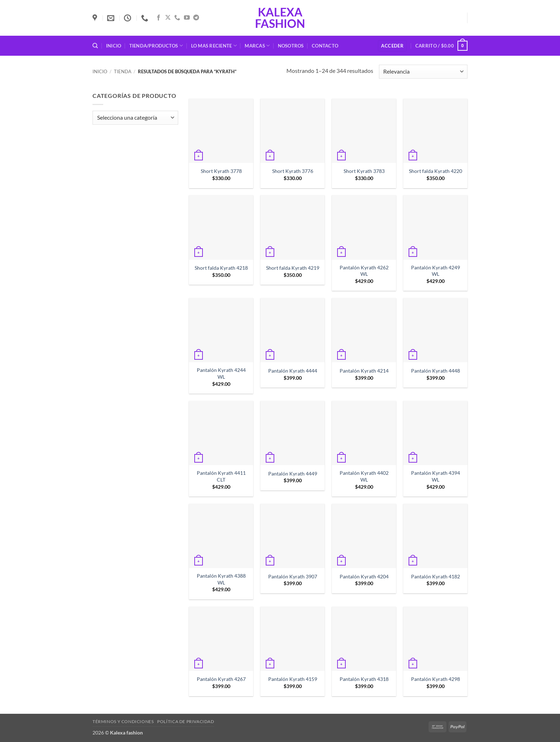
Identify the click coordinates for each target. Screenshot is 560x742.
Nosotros (291, 46)
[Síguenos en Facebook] (159, 18)
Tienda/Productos (156, 46)
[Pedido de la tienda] (423, 72)
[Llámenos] (177, 18)
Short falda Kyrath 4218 (221, 268)
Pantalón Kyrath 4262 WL (364, 271)
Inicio (114, 46)
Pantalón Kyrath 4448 (436, 371)
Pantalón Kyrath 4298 (436, 679)
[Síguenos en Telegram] (196, 18)
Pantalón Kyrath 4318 (364, 679)
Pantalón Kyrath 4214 (364, 371)
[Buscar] (95, 46)
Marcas (257, 46)
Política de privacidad (186, 721)
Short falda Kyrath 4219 (293, 268)
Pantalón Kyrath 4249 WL (436, 271)
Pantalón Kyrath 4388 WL (221, 579)
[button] (392, 46)
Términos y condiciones (123, 721)
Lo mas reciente (214, 46)
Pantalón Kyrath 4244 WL (221, 373)
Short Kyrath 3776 (293, 171)
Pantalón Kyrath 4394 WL (436, 476)
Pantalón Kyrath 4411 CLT (221, 476)
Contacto (325, 46)
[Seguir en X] (168, 18)
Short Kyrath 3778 (221, 171)
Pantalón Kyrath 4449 (293, 474)
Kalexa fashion (280, 18)
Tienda (123, 71)
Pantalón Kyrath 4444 (293, 371)
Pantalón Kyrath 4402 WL (364, 476)
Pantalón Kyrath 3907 (293, 576)
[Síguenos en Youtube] (187, 18)
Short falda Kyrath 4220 (436, 171)
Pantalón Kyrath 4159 (293, 679)
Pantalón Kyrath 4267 (221, 679)
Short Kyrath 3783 (364, 171)
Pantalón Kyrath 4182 (436, 576)
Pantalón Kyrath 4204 (364, 576)
